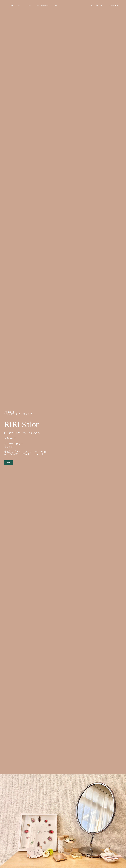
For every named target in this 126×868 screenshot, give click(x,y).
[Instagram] (92, 5)
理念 (20, 5)
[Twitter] (101, 5)
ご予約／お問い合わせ (43, 5)
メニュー (29, 5)
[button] (114, 5)
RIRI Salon (25, 424)
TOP (12, 5)
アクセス (58, 5)
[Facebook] (97, 5)
